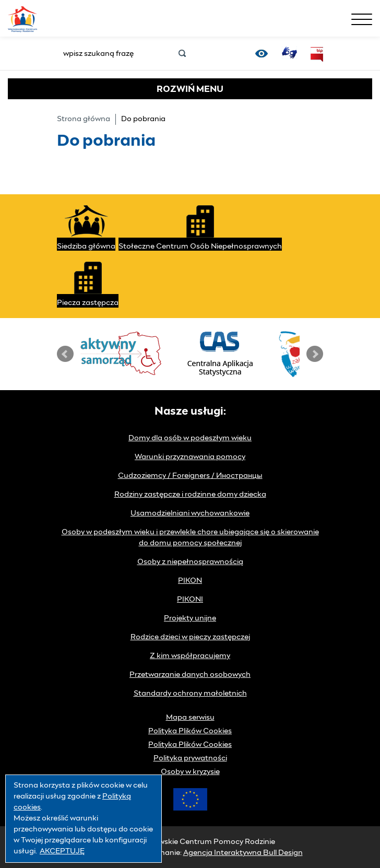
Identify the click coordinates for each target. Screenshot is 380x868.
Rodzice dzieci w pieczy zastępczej (190, 637)
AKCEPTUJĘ (62, 851)
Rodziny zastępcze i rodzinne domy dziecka (190, 495)
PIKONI (190, 600)
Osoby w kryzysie (190, 772)
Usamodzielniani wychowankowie (190, 513)
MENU (190, 89)
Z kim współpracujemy (190, 656)
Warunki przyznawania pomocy (190, 457)
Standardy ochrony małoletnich (190, 694)
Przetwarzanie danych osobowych (190, 675)
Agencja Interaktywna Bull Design (243, 853)
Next (315, 354)
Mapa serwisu (190, 718)
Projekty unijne (190, 618)
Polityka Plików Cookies (190, 731)
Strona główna (84, 119)
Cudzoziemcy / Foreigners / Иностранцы (190, 476)
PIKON (190, 581)
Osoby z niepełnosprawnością (190, 562)
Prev (65, 354)
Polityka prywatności (190, 758)
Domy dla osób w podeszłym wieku (190, 438)
